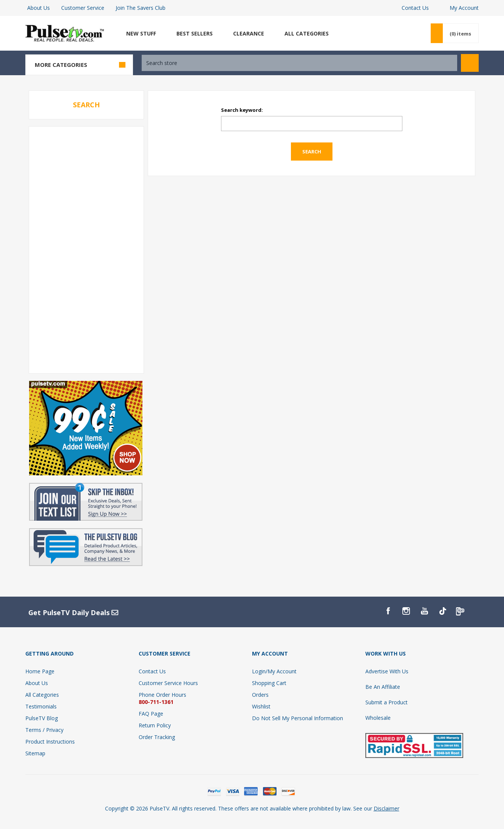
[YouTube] (424, 611)
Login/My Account (274, 671)
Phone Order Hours (162, 695)
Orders (260, 695)
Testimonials (41, 706)
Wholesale (378, 718)
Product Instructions (50, 742)
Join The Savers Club (141, 8)
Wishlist (261, 706)
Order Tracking (157, 737)
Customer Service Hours (168, 683)
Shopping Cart (269, 683)
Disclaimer (387, 808)
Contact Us (415, 8)
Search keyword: (242, 110)
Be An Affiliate (383, 687)
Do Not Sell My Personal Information (298, 718)
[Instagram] (406, 611)
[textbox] (299, 63)
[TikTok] (442, 611)
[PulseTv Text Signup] (461, 611)
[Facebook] (388, 611)
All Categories (42, 695)
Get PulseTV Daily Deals (73, 612)
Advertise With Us (387, 671)
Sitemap (35, 753)
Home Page (40, 671)
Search (470, 63)
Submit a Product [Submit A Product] (387, 702)
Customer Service (83, 8)
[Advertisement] (86, 249)
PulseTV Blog (42, 718)
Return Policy (155, 725)
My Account (464, 8)
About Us (39, 8)
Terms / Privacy (44, 730)
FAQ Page (151, 714)
